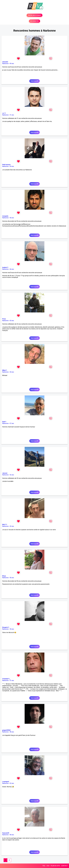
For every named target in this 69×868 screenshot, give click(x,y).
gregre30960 (6, 730)
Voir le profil (34, 81)
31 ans (12, 115)
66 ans (12, 269)
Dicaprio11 (6, 627)
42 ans (12, 526)
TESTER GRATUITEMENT (35, 15)
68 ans (12, 835)
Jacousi (5, 473)
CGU (48, 866)
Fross (4, 319)
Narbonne (5, 64)
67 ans (12, 423)
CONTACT (64, 866)
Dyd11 (4, 422)
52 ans (12, 475)
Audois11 (5, 267)
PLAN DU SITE (55, 866)
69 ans (12, 64)
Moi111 (5, 525)
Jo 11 (4, 113)
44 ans (12, 372)
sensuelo (5, 62)
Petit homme (6, 165)
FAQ (44, 866)
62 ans (12, 783)
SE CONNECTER (34, 21)
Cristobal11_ (6, 679)
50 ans (12, 218)
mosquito (5, 216)
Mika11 (5, 370)
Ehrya (4, 576)
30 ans (12, 629)
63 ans (12, 321)
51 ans (12, 680)
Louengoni (6, 782)
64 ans (12, 166)
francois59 (6, 833)
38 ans (12, 732)
